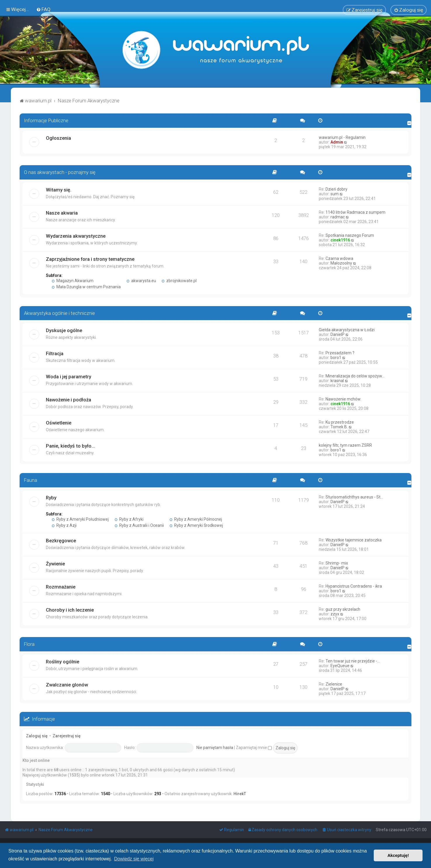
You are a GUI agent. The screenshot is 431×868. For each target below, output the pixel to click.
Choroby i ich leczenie (70, 610)
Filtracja (55, 353)
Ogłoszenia (58, 138)
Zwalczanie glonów (67, 684)
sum (335, 194)
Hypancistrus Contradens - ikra (354, 586)
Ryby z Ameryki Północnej (196, 519)
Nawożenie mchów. (343, 399)
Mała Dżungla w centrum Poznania (86, 287)
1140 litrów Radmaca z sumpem (355, 212)
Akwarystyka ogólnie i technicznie (59, 313)
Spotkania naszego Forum (350, 235)
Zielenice (334, 684)
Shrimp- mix (337, 563)
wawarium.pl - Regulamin (342, 137)
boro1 (336, 358)
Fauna (31, 480)
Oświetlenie (59, 423)
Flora (29, 644)
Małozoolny (341, 263)
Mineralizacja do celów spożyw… (355, 376)
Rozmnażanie (61, 587)
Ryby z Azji (64, 525)
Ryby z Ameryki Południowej (80, 519)
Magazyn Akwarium (73, 280)
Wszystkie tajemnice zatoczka (354, 540)
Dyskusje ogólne (64, 330)
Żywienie (55, 564)
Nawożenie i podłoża (69, 400)
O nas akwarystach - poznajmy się (60, 172)
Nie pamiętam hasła (215, 747)
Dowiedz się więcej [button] (134, 859)
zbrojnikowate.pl (179, 280)
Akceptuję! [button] (398, 855)
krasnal (337, 381)
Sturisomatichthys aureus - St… (354, 497)
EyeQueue (340, 665)
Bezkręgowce (61, 541)
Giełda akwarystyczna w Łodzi (347, 330)
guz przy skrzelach (343, 609)
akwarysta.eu (141, 280)
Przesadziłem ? (340, 353)
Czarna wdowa (339, 258)
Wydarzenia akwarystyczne (76, 236)
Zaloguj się (37, 736)
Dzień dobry (336, 189)
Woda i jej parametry (69, 377)
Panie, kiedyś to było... (70, 446)
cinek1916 (340, 240)
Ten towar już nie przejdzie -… (353, 661)
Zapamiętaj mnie (254, 747)
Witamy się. (59, 189)
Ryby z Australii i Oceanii (139, 525)
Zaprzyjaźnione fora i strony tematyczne (90, 259)
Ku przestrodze (340, 422)
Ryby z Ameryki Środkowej (197, 525)
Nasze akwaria (62, 213)
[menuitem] (43, 9)
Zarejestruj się (67, 736)
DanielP (337, 334)
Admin (337, 142)
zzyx (335, 614)
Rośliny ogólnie (63, 661)
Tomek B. (339, 427)
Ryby (51, 498)
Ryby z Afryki (129, 519)
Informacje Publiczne (46, 120)
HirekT (240, 794)
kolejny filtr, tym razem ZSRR (345, 445)
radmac (338, 217)
